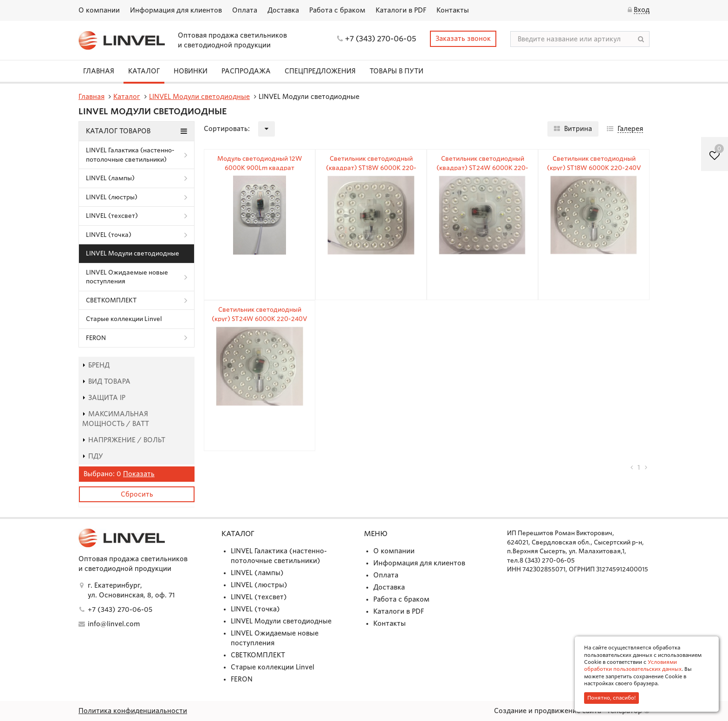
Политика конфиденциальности (133, 711)
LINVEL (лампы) (110, 178)
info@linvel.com (114, 624)
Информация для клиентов (176, 10)
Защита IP (104, 398)
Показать (139, 474)
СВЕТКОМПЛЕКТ (111, 300)
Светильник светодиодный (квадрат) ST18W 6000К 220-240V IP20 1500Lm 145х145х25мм (371, 168)
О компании (99, 10)
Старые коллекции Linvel (124, 319)
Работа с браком (337, 10)
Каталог (144, 71)
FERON (96, 338)
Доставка (283, 10)
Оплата (245, 10)
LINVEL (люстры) (112, 197)
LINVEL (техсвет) (112, 216)
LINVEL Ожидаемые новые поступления (127, 277)
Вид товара (106, 381)
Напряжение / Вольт (124, 440)
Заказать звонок (463, 39)
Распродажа (246, 71)
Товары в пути (396, 71)
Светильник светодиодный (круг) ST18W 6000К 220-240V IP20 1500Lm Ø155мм (594, 168)
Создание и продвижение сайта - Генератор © (572, 711)
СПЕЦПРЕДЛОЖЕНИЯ (320, 71)
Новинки (191, 71)
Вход (642, 10)
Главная (99, 71)
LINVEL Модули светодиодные (133, 253)
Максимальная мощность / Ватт (116, 419)
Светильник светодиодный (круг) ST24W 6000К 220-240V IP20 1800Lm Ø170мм (260, 319)
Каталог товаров (136, 131)
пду (93, 456)
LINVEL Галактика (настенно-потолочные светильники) (130, 155)
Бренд (96, 365)
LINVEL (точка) (109, 235)
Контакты (453, 10)
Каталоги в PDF (401, 10)
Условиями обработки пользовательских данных (633, 665)
